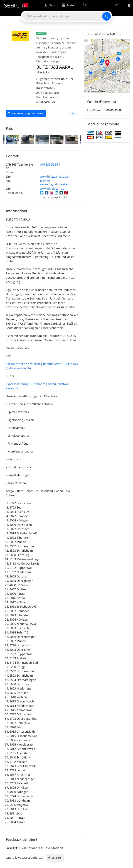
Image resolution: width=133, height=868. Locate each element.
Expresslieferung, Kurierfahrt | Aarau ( (32, 384)
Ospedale (43, 43)
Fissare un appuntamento (28, 113)
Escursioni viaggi (47, 61)
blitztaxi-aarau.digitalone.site (54, 183)
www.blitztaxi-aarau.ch (55, 177)
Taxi (39, 38)
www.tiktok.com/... (52, 189)
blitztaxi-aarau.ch (18, 368)
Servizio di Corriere (63, 43)
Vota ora (57, 858)
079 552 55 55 (49, 164)
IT (116, 5)
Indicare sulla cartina (104, 33)
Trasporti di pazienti (50, 57)
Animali (41, 47)
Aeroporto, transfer (56, 38)
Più (74, 113)
